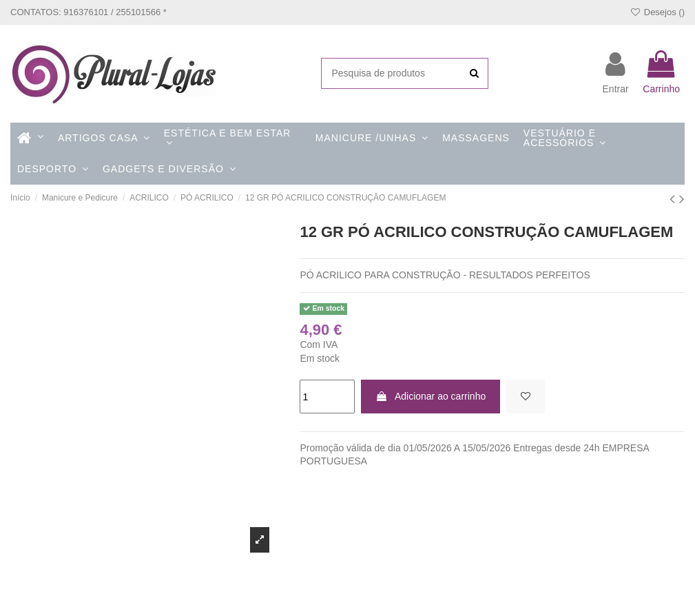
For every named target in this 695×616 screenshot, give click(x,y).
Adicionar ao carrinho (431, 396)
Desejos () (657, 12)
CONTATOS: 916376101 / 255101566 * (89, 12)
